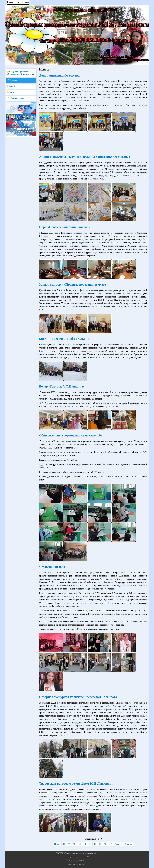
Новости (13, 80)
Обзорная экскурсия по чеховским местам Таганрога (78, 697)
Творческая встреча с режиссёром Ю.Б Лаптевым (76, 784)
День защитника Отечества (59, 75)
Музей (12, 86)
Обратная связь (17, 98)
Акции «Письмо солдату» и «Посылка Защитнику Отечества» (85, 157)
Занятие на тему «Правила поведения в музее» (73, 285)
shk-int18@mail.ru (80, 864)
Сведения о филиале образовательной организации (21, 73)
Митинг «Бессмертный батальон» (64, 339)
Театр (12, 92)
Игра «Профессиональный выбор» (65, 227)
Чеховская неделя (52, 567)
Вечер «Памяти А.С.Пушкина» (62, 386)
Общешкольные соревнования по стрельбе (71, 435)
